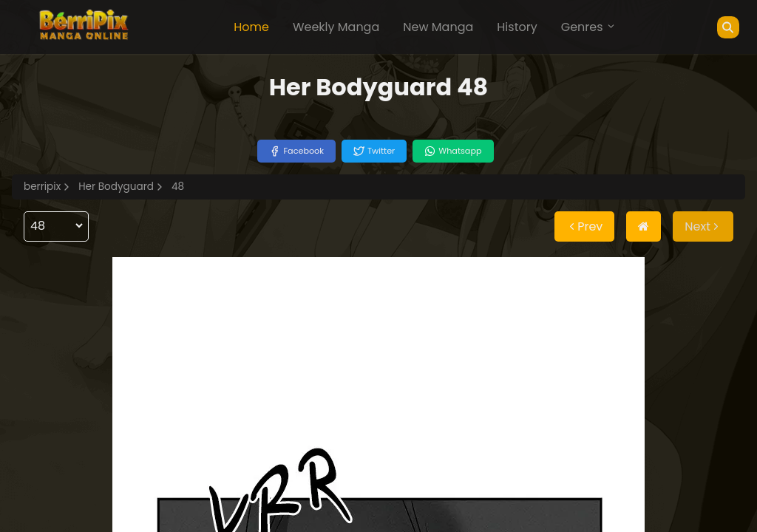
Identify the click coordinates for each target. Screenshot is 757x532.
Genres (588, 27)
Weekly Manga (336, 27)
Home (251, 27)
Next (703, 226)
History (517, 27)
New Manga (438, 27)
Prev (584, 226)
